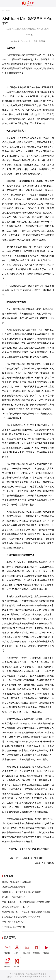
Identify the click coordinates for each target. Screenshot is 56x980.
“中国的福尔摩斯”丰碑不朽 (14, 927)
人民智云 (7, 962)
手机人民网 (27, 949)
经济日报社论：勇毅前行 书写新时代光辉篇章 (22, 892)
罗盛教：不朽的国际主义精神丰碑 (17, 882)
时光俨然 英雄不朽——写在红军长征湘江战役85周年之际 (26, 912)
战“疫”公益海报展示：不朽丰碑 (15, 907)
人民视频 (46, 949)
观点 (10, 11)
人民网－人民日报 (39, 41)
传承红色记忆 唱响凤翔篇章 (14, 887)
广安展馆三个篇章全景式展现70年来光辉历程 (21, 917)
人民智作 (17, 962)
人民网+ (17, 949)
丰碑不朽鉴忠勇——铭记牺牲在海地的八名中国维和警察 (26, 902)
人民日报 (7, 949)
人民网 (3, 11)
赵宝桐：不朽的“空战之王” (14, 897)
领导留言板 (36, 949)
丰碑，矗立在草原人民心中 (14, 922)
